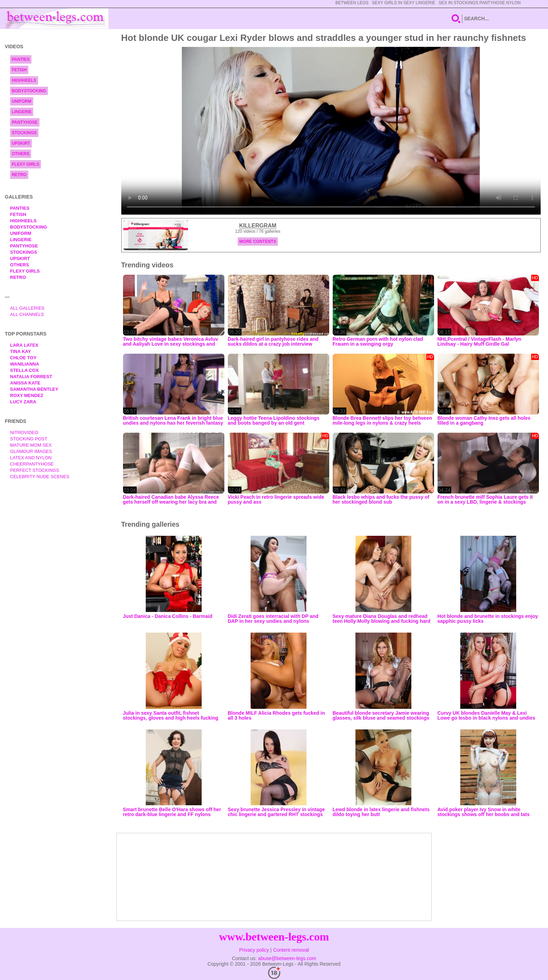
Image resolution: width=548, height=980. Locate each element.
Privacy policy (254, 950)
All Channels (27, 314)
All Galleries (27, 308)
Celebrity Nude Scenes (40, 477)
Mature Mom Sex (31, 445)
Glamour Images (31, 451)
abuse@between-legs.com (287, 958)
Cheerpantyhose (32, 464)
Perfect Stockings (35, 470)
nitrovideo (24, 433)
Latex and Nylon (31, 458)
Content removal (291, 950)
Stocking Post (29, 439)
